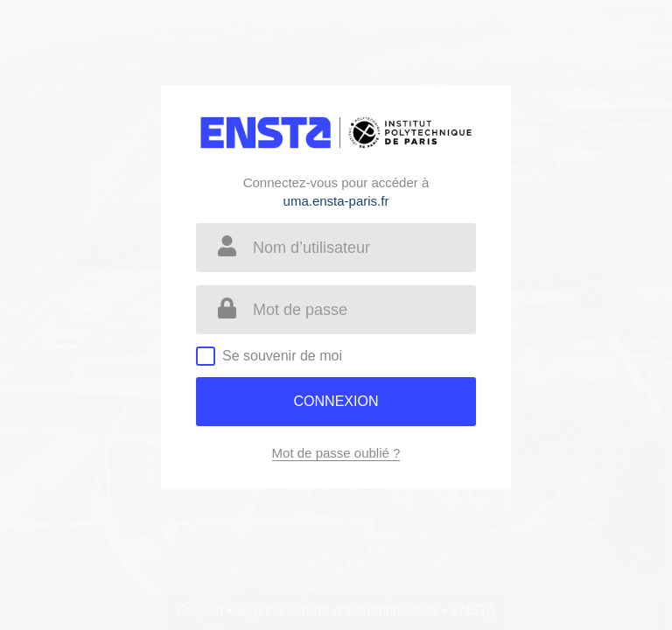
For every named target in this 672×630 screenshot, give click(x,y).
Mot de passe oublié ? (336, 453)
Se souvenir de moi (282, 356)
